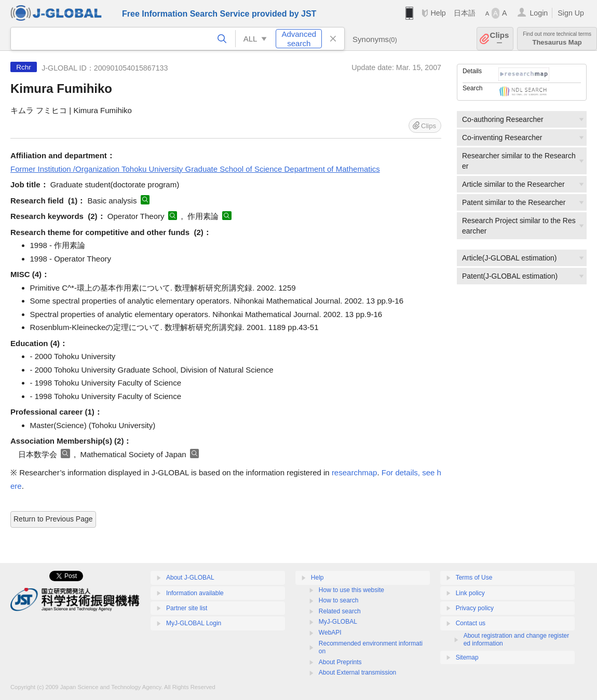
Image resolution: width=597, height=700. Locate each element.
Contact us (471, 623)
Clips (500, 39)
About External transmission (357, 672)
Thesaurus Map (557, 39)
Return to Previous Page (53, 519)
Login (539, 13)
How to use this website (351, 590)
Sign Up (571, 13)
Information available (195, 593)
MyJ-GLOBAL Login (194, 623)
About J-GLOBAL (190, 578)
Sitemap (467, 657)
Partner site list (187, 608)
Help (438, 13)
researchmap (355, 472)
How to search (339, 600)
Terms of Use (474, 578)
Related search (340, 611)
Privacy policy (475, 608)
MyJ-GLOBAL (338, 622)
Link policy (470, 593)
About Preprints (340, 662)
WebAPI (330, 633)
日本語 (465, 13)
